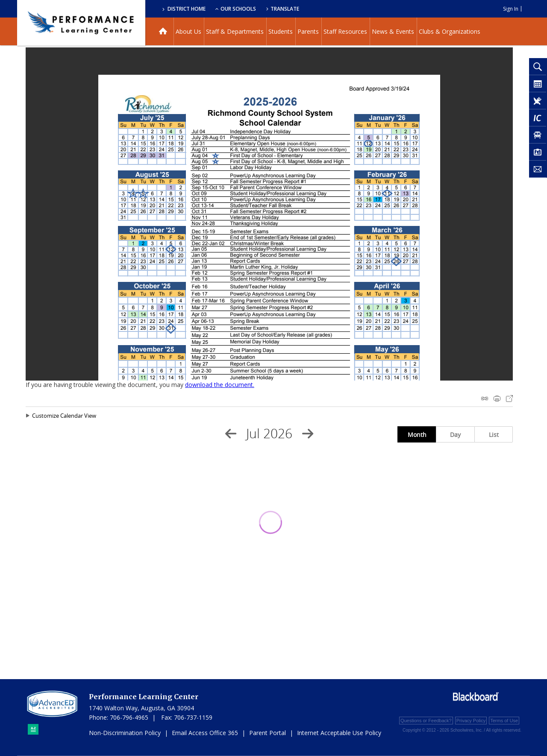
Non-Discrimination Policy (125, 733)
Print (497, 399)
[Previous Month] (231, 434)
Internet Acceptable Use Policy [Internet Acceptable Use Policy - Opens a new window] (339, 733)
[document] (269, 214)
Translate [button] (285, 9)
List (494, 435)
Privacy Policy (471, 721)
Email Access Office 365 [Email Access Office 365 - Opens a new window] (205, 733)
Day (455, 435)
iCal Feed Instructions (485, 399)
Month (417, 435)
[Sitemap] (33, 729)
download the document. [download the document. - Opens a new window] (220, 385)
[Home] (163, 31)
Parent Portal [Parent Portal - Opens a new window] (268, 733)
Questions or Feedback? (426, 721)
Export (509, 399)
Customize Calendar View (64, 416)
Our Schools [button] (236, 9)
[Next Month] (308, 434)
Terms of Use (504, 721)
